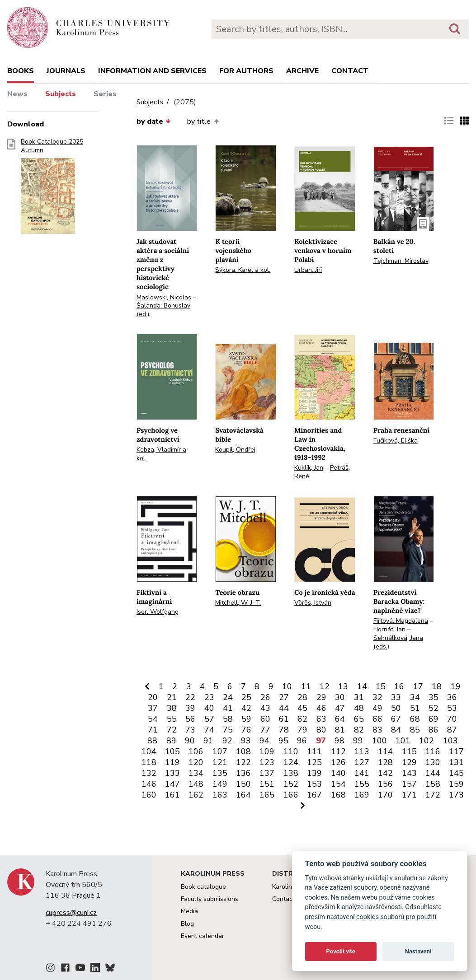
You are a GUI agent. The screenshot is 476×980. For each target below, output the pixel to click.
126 (338, 762)
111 (314, 751)
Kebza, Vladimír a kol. (161, 454)
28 (302, 697)
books (21, 71)
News (17, 94)
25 (246, 697)
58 (228, 719)
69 (434, 719)
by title (203, 121)
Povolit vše (341, 951)
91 (208, 741)
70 (452, 719)
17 (418, 686)
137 (267, 773)
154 (338, 784)
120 (196, 762)
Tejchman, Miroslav (401, 261)
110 (291, 751)
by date (154, 121)
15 (381, 686)
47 (340, 708)
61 (284, 719)
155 (362, 784)
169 (362, 795)
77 (265, 730)
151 (267, 784)
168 (338, 795)
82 (359, 730)
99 (358, 741)
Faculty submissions (210, 899)
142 (385, 773)
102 (427, 741)
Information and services (152, 71)
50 (396, 708)
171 (409, 795)
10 (287, 686)
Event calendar (203, 936)
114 (385, 751)
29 (321, 697)
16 (399, 686)
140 (338, 773)
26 (265, 697)
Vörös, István (313, 603)
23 (209, 697)
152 (291, 784)
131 (456, 762)
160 (149, 795)
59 (246, 719)
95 (283, 741)
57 (209, 719)
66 (377, 719)
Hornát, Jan (389, 629)
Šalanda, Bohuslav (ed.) (163, 310)
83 (377, 730)
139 (314, 773)
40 (209, 708)
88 (152, 741)
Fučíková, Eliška (396, 441)
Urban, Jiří (308, 270)
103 (450, 741)
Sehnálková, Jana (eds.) (398, 642)
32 (377, 697)
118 (149, 762)
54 (153, 719)
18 (437, 686)
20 (153, 697)
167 (314, 795)
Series (105, 94)
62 (302, 719)
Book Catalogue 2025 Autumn (52, 189)
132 (149, 773)
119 (172, 762)
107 (220, 751)
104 (149, 751)
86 (434, 730)
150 (243, 784)
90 (190, 741)
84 (396, 730)
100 (379, 741)
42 (246, 708)
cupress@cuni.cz (71, 913)
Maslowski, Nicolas (164, 297)
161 (172, 795)
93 (246, 741)
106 (196, 751)
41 (228, 708)
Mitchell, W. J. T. (238, 603)
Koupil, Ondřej (235, 450)
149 (220, 784)
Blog (187, 924)
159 (456, 784)
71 (153, 730)
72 (172, 730)
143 (409, 773)
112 (338, 751)
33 (396, 697)
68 (415, 719)
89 (171, 741)
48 (359, 708)
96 (302, 741)
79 (302, 730)
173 (456, 795)
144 (433, 773)
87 (452, 730)
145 (456, 773)
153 (314, 784)
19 (456, 686)
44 (284, 708)
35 (434, 697)
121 (220, 762)
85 (415, 730)
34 (415, 697)
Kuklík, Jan (309, 468)
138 (291, 773)
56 (190, 719)
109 (267, 751)
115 (409, 751)
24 (228, 697)
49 (377, 708)
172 (433, 795)
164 (243, 795)
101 (403, 741)
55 (172, 719)
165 (267, 795)
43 (265, 708)
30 (340, 697)
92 (227, 741)
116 (433, 751)
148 (196, 784)
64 (340, 719)
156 (385, 784)
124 (291, 762)
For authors (246, 71)
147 (172, 784)
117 (456, 751)
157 (409, 784)
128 (385, 762)
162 (196, 795)
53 (452, 708)
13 (343, 686)
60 (265, 719)
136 (243, 773)
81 (340, 730)
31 (359, 697)
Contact (350, 71)
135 (220, 773)
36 (452, 697)
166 (291, 795)
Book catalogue (203, 887)
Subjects (61, 94)
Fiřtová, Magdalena (401, 621)
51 (415, 708)
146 (149, 784)
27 (284, 697)
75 (228, 730)
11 (306, 686)
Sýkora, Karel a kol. (243, 270)
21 (172, 697)
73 (190, 730)
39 (190, 708)
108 (243, 751)
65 (359, 719)
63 (321, 719)
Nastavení (418, 951)
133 (172, 773)
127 (362, 762)
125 (314, 762)
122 (243, 762)
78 (284, 730)
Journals (66, 71)
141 (362, 773)
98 (339, 741)
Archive (302, 71)
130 (433, 762)
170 (385, 795)
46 (321, 708)
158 (433, 784)
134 (196, 773)
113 (362, 751)
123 (267, 762)
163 (220, 795)
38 (172, 708)
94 (264, 741)
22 (190, 697)
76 (246, 730)
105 (172, 751)
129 (409, 762)
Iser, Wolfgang (158, 612)
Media (189, 911)
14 (362, 686)
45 (302, 708)
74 (209, 730)
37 (153, 708)
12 (325, 686)
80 (321, 730)
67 (396, 719)
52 (434, 708)
